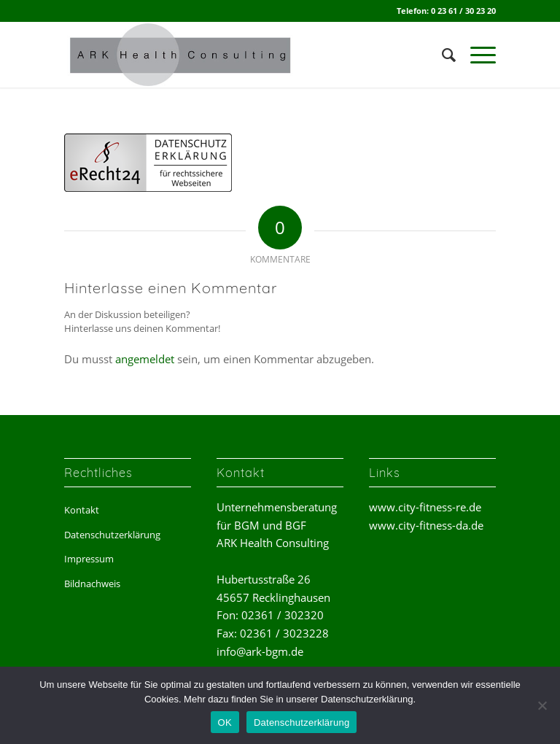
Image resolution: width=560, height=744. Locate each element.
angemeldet (145, 359)
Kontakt (82, 510)
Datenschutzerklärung (112, 535)
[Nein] (542, 705)
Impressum (89, 559)
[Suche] (442, 55)
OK (225, 722)
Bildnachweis (92, 584)
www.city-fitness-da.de (426, 525)
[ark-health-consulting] (183, 55)
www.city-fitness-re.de (425, 507)
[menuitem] (442, 55)
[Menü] (476, 55)
